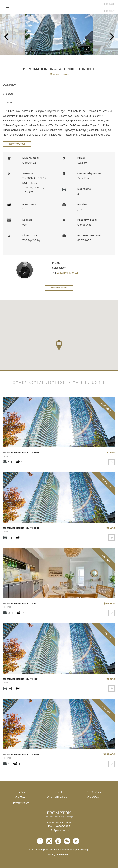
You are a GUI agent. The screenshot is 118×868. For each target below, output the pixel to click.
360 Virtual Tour (17, 144)
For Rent (109, 11)
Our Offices (94, 798)
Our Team (21, 798)
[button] (59, 345)
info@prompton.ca (59, 830)
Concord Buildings (57, 798)
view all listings (59, 74)
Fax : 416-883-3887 (59, 826)
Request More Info (59, 288)
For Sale (109, 4)
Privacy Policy (21, 803)
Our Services (94, 792)
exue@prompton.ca (67, 273)
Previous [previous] (6, 35)
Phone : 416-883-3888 (59, 823)
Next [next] (112, 35)
